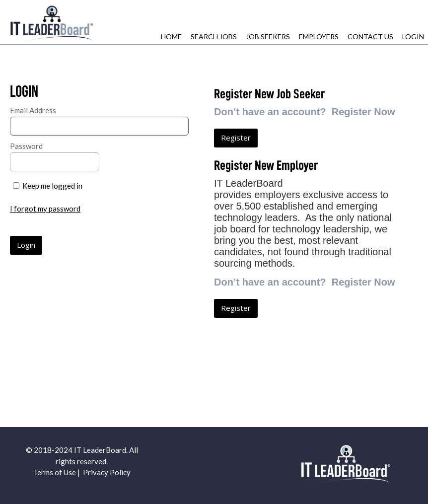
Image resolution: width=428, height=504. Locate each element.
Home (171, 36)
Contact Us (370, 36)
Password (26, 146)
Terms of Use (55, 472)
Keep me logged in (52, 186)
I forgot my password (45, 209)
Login (413, 36)
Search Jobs (214, 36)
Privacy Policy (107, 472)
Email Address (33, 110)
